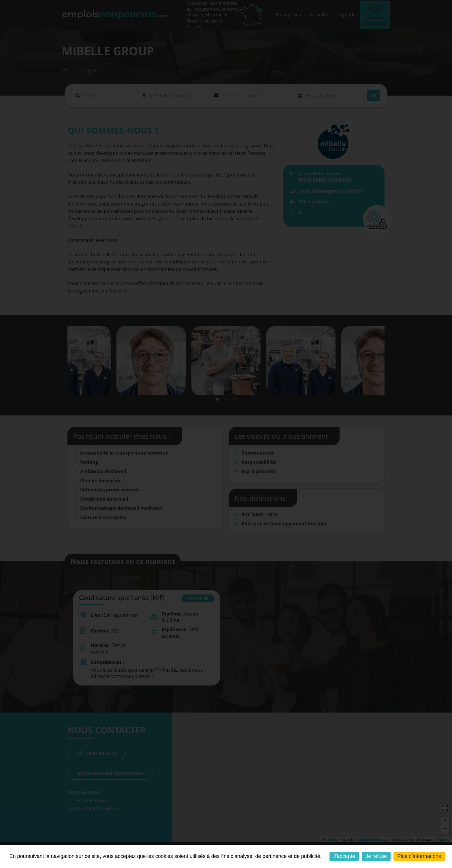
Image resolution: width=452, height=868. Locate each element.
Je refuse (376, 856)
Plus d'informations (419, 856)
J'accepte (344, 856)
